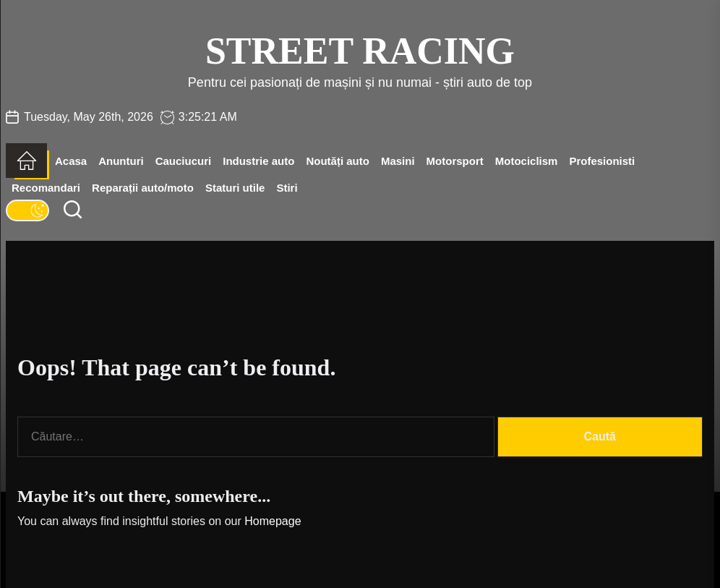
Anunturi (121, 161)
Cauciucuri (184, 161)
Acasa (71, 161)
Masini (398, 161)
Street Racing (360, 51)
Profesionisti (602, 161)
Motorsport (455, 161)
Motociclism (527, 161)
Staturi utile (235, 188)
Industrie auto (258, 161)
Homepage (273, 521)
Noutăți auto (338, 161)
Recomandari (46, 188)
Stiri (287, 188)
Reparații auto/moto (143, 188)
